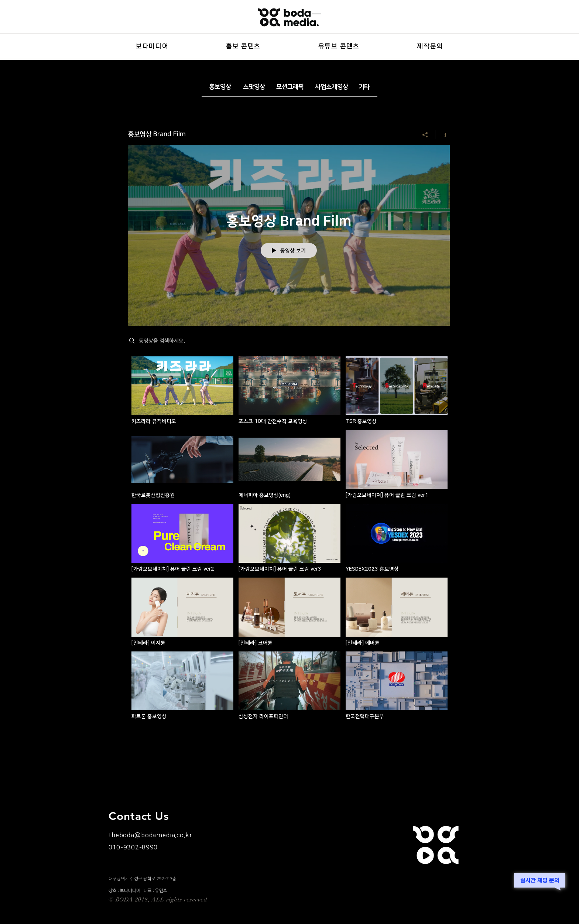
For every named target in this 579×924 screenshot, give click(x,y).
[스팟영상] (254, 87)
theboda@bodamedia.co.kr (150, 835)
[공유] (425, 135)
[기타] (364, 87)
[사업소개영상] (331, 87)
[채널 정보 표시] (443, 135)
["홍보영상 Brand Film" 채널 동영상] (289, 540)
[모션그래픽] (290, 87)
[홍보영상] (220, 87)
